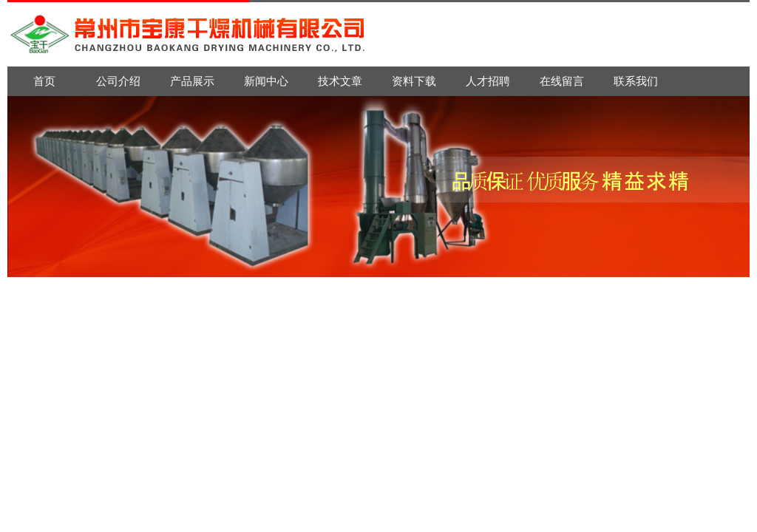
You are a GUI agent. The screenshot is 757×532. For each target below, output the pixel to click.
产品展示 (192, 81)
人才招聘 (488, 81)
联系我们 (636, 81)
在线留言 (562, 81)
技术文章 (340, 81)
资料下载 (414, 81)
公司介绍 (118, 81)
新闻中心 (266, 81)
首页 (44, 81)
